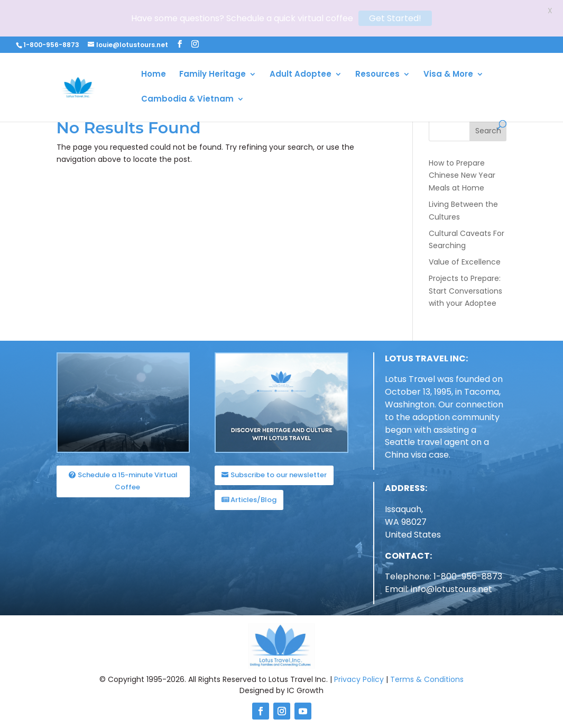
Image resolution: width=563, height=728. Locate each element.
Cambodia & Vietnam (187, 63)
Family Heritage (213, 38)
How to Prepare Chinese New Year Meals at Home (462, 171)
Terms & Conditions (427, 675)
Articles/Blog (253, 495)
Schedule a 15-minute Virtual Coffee (128, 477)
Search (488, 127)
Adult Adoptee (301, 38)
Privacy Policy (359, 675)
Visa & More (448, 38)
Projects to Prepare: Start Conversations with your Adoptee (465, 287)
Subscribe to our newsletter (279, 471)
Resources (377, 38)
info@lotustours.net (451, 585)
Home (154, 38)
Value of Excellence (465, 258)
